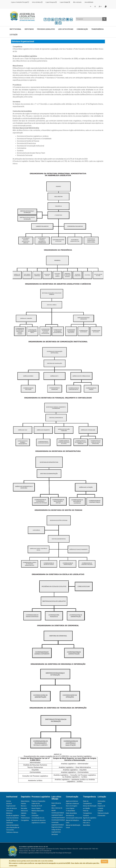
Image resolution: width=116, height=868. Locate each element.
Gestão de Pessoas (12, 820)
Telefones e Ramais (12, 832)
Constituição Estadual (58, 818)
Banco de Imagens (72, 806)
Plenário (34, 813)
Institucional (15, 29)
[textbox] (89, 19)
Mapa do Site (87, 820)
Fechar (104, 861)
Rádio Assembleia (71, 813)
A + (100, 6)
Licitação (14, 35)
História (9, 801)
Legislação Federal (57, 815)
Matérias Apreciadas (38, 811)
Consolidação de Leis (38, 818)
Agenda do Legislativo (90, 818)
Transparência (97, 29)
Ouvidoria (86, 816)
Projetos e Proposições (38, 801)
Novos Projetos (36, 808)
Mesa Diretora (25, 801)
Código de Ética (56, 830)
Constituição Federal (58, 813)
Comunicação (82, 29)
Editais (100, 804)
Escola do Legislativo (13, 816)
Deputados (29, 29)
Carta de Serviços (12, 808)
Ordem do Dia (36, 804)
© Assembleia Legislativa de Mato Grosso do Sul (33, 853)
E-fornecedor (101, 816)
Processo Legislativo (46, 29)
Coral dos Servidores (12, 818)
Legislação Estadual (58, 825)
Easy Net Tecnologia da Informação (61, 853)
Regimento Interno (57, 827)
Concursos (10, 811)
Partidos (23, 804)
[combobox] (89, 19)
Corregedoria (25, 820)
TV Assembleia (70, 811)
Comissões (35, 816)
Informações (101, 801)
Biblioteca (9, 813)
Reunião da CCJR (37, 806)
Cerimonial (9, 823)
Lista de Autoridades (12, 825)
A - (91, 6)
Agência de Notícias (72, 801)
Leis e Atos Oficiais (66, 29)
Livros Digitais (70, 808)
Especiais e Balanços (72, 804)
